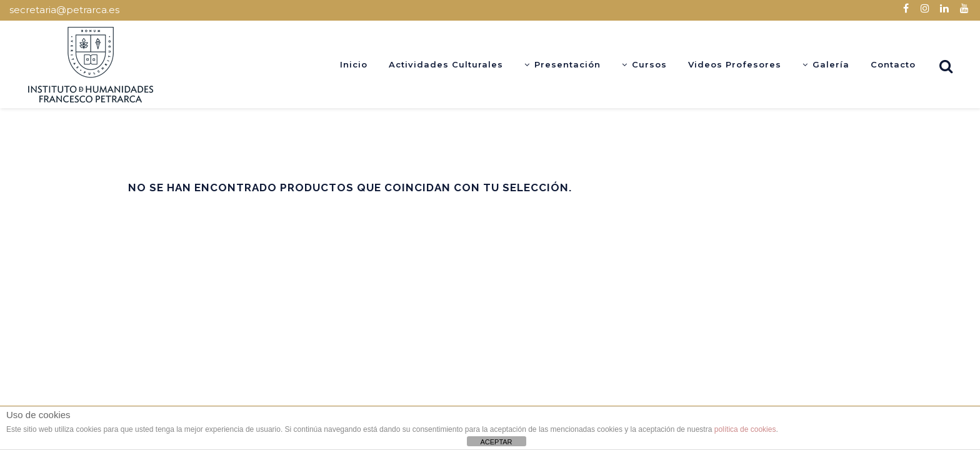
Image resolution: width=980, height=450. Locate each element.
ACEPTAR (496, 442)
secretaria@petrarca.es (64, 10)
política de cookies (745, 429)
